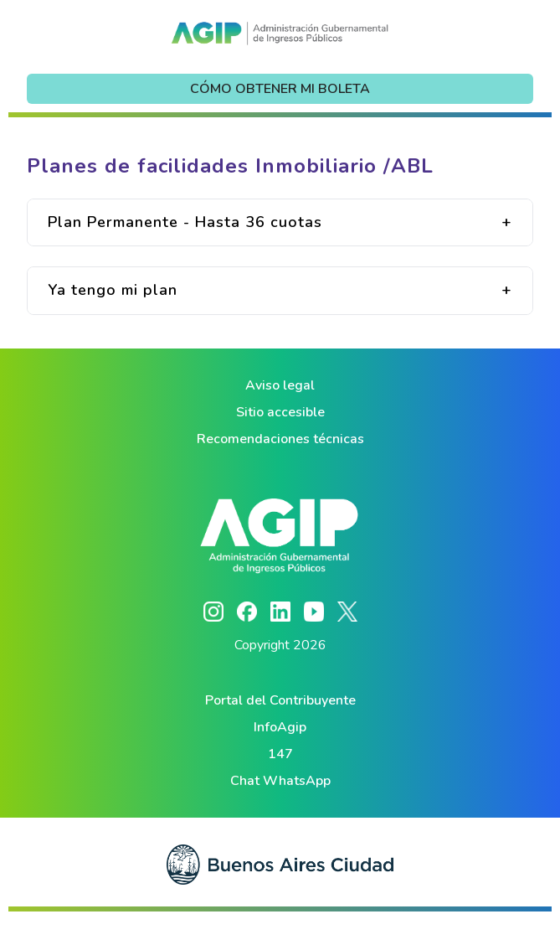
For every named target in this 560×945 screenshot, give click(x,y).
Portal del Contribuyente (280, 700)
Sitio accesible (280, 412)
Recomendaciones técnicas (280, 439)
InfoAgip (280, 727)
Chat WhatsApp (280, 781)
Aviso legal (280, 385)
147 (280, 754)
